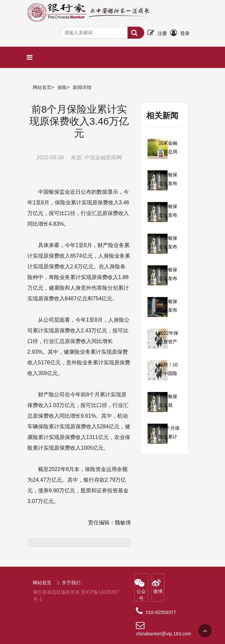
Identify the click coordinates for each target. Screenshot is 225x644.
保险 (62, 87)
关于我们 (71, 583)
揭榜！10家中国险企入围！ (168, 373)
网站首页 (42, 87)
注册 (162, 33)
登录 (185, 33)
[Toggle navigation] (31, 57)
